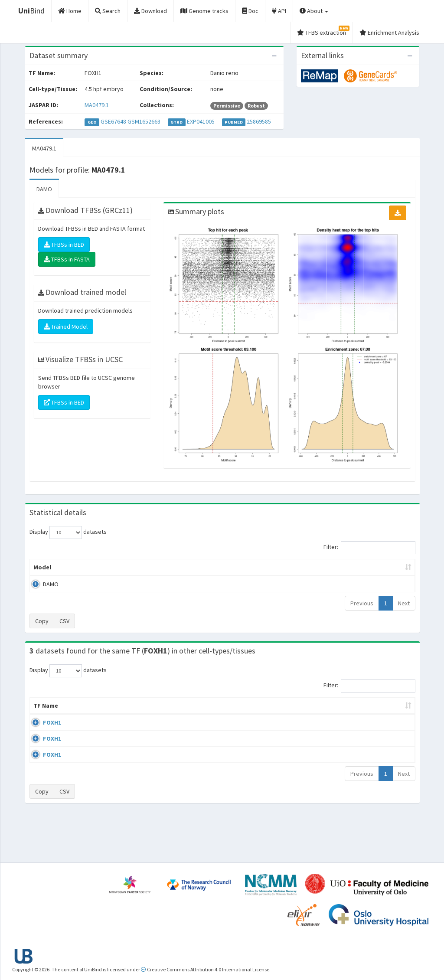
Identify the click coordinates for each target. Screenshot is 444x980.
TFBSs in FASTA (67, 259)
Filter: (369, 548)
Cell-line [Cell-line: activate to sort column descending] (79, 714)
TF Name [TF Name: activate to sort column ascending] (41, 710)
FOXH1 (42, 731)
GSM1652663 (144, 121)
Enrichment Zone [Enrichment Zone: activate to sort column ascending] (185, 567)
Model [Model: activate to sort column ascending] (42, 567)
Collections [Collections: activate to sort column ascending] (256, 714)
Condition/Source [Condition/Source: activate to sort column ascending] (168, 714)
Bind (31, 11)
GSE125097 (346, 773)
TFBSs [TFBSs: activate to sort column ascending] (236, 567)
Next (404, 603)
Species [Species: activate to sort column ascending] (303, 714)
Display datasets (68, 532)
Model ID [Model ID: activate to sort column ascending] (131, 567)
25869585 (259, 121)
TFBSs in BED (64, 245)
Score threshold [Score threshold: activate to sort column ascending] (286, 567)
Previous (362, 603)
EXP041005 (201, 121)
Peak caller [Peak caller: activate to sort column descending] (84, 567)
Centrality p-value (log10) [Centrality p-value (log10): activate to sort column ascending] (364, 567)
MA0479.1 (97, 105)
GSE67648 (113, 121)
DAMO (44, 189)
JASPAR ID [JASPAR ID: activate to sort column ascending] (390, 710)
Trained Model (66, 327)
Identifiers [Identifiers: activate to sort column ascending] (348, 714)
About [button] (314, 11)
